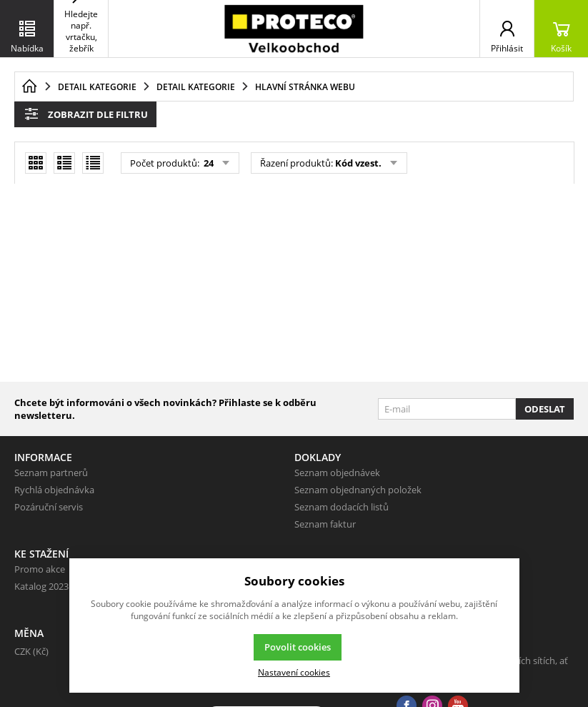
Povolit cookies (298, 647)
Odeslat (545, 409)
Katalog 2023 (41, 586)
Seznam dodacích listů (342, 507)
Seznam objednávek (337, 473)
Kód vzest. (358, 163)
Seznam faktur (325, 524)
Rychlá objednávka (54, 490)
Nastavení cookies (294, 672)
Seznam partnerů (51, 473)
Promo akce (40, 569)
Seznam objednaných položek (358, 490)
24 (208, 163)
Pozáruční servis (49, 507)
